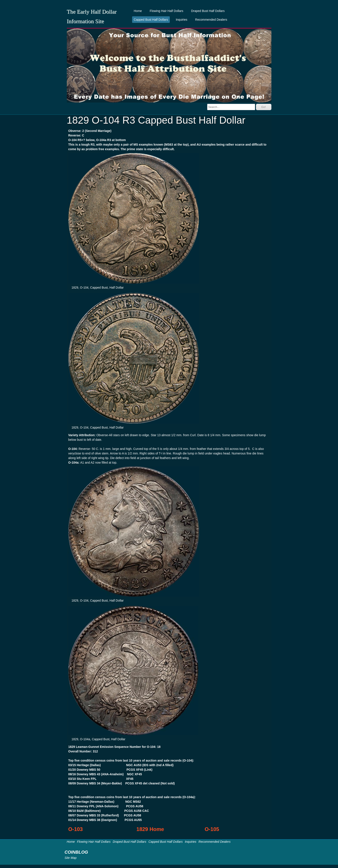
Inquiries (182, 20)
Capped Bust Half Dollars (151, 20)
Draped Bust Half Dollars (208, 11)
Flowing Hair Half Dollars (166, 11)
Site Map (71, 858)
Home (138, 11)
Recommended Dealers (211, 20)
